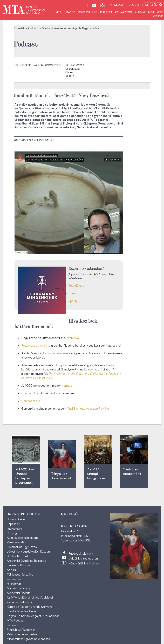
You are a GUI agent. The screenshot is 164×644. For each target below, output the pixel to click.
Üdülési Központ (17, 556)
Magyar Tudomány (19, 588)
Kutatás (106, 12)
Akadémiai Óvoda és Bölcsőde (26, 561)
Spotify (70, 76)
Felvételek (23, 65)
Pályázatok (123, 12)
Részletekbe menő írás (36, 346)
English (135, 5)
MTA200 (70, 12)
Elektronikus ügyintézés (22, 547)
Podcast (33, 28)
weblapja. (73, 338)
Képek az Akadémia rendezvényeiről (30, 607)
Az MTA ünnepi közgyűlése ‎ (96, 474)
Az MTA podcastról (48, 65)
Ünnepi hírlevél (16, 519)
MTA (58, 12)
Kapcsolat (117, 5)
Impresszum (14, 528)
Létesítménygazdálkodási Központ (29, 551)
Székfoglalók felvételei (21, 611)
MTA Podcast (16, 620)
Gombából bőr (31, 393)
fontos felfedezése (55, 353)
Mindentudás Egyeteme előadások (29, 639)
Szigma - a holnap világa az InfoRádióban (33, 616)
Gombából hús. (31, 401)
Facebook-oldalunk (81, 553)
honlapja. (68, 386)
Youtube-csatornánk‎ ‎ (132, 471)
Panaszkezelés (16, 542)
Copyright (13, 533)
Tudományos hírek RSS (76, 540)
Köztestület (88, 12)
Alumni (140, 12)
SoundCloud (73, 69)
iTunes (69, 72)
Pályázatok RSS (71, 531)
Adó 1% (12, 570)
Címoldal (19, 28)
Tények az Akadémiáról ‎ (61, 476)
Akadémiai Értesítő (19, 593)
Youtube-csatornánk (20, 602)
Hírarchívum (14, 584)
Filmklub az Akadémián (21, 630)
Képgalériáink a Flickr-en (84, 563)
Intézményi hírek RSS (74, 536)
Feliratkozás (75, 65)
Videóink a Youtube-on (83, 558)
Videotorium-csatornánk (22, 634)
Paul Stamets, (88, 409)
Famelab (12, 625)
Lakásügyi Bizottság (20, 565)
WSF (160, 12)
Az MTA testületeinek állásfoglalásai (30, 597)
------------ (14, 579)
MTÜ (151, 12)
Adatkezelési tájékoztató (23, 538)
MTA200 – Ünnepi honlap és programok (25, 476)
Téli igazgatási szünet (21, 574)
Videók (158, 16)
